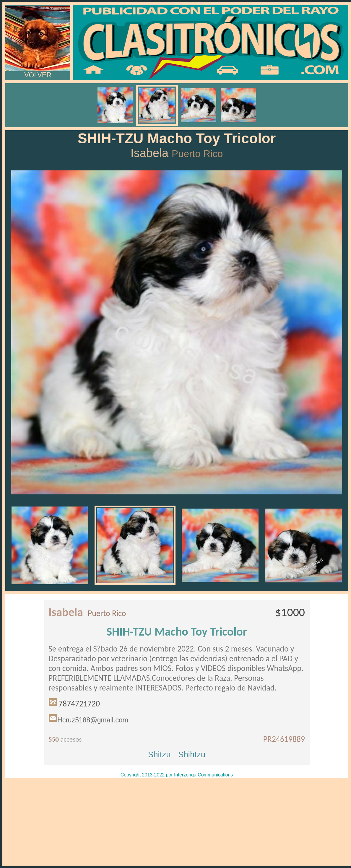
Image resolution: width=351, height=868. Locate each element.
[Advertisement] (177, 822)
